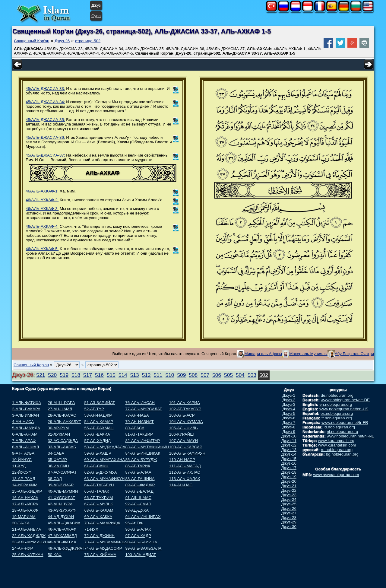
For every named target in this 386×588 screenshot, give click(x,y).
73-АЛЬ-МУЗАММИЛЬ (105, 542)
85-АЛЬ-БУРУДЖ (141, 460)
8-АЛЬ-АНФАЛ (25, 447)
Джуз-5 (289, 413)
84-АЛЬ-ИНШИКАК (143, 453)
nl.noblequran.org (343, 432)
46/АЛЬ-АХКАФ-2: (42, 200)
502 (264, 375)
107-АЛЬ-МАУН (184, 441)
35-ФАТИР (57, 460)
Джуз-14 (289, 454)
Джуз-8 (289, 427)
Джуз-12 (289, 445)
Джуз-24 (289, 499)
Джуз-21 (289, 486)
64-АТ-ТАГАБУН (99, 485)
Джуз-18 (289, 472)
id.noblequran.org (339, 427)
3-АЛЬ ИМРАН (25, 415)
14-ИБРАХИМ (25, 485)
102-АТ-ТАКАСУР (185, 409)
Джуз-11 (289, 441)
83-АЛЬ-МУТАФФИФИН (147, 447)
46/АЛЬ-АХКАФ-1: (42, 191)
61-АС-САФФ (96, 466)
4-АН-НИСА (23, 422)
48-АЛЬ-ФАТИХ (62, 542)
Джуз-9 (289, 432)
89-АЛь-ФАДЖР (140, 485)
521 (41, 375)
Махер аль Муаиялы (308, 354)
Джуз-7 (289, 423)
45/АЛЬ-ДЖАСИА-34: (45, 102)
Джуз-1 (289, 395)
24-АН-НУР (22, 548)
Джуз (96, 5)
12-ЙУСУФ (22, 472)
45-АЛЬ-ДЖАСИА (64, 523)
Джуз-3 (289, 404)
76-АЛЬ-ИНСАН (140, 403)
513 (135, 375)
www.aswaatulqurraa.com (336, 475)
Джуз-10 (289, 436)
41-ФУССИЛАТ (61, 498)
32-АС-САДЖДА (63, 441)
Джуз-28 (289, 518)
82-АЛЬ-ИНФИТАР (142, 441)
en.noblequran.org (336, 404)
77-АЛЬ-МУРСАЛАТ (144, 409)
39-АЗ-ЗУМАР (61, 485)
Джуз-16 (289, 463)
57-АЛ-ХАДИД (98, 441)
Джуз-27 (289, 513)
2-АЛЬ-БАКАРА (26, 409)
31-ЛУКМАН (59, 434)
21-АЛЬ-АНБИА (27, 529)
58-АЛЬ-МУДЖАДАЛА (105, 447)
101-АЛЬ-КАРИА (185, 403)
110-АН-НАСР (182, 460)
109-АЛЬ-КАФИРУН (187, 453)
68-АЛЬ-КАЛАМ (99, 510)
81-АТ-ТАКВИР (139, 434)
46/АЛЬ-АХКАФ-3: (42, 209)
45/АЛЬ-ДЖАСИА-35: (45, 120)
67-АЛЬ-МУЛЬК (99, 504)
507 (205, 375)
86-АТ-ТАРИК (138, 466)
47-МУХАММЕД (62, 536)
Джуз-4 (289, 409)
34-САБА (56, 453)
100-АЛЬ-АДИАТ (141, 555)
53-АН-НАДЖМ (99, 415)
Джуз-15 (289, 459)
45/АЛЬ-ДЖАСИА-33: (45, 89)
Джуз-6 (289, 418)
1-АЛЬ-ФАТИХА (27, 403)
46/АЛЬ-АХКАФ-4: (42, 226)
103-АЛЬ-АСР (182, 415)
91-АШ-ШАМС (138, 498)
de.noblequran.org (337, 395)
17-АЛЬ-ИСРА (25, 504)
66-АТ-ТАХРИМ (99, 498)
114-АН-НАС (181, 485)
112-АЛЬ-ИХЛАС (185, 472)
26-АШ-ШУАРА (61, 403)
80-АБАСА (135, 428)
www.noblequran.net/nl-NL (350, 436)
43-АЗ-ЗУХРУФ (62, 510)
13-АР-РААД (24, 479)
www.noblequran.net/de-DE (345, 400)
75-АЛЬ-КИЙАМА (100, 555)
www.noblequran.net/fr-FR (345, 423)
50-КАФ (55, 555)
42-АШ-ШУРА (60, 504)
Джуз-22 (289, 490)
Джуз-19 (289, 477)
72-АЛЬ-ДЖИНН (100, 536)
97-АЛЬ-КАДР (138, 536)
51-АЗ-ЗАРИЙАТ (100, 403)
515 (111, 375)
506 (217, 375)
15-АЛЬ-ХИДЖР (27, 491)
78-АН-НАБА (137, 415)
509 (181, 375)
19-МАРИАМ (24, 517)
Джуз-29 (289, 522)
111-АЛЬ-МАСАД (185, 466)
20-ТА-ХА (21, 523)
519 (64, 375)
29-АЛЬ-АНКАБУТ (64, 422)
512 (146, 375)
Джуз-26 (62, 41)
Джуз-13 (289, 450)
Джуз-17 (289, 468)
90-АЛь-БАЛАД (139, 491)
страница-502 (88, 41)
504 (240, 375)
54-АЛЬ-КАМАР (99, 422)
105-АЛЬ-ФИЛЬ (184, 428)
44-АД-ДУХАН (61, 517)
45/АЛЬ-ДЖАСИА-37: (45, 155)
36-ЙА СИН (58, 466)
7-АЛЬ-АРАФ (24, 441)
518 (76, 375)
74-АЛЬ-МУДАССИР (103, 548)
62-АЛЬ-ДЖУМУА (101, 472)
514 (123, 375)
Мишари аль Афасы (263, 354)
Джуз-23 (289, 495)
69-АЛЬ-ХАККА (98, 517)
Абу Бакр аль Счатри (354, 354)
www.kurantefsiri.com (337, 445)
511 (158, 375)
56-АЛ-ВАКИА (97, 434)
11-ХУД (19, 466)
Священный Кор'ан (32, 41)
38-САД (55, 479)
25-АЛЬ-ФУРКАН (28, 555)
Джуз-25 (289, 504)
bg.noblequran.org (342, 454)
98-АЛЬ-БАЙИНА (141, 542)
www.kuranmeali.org (336, 441)
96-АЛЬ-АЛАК (138, 529)
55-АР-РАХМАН (99, 428)
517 (88, 375)
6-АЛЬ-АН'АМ (25, 434)
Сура (96, 16)
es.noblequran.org (337, 413)
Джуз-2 (289, 400)
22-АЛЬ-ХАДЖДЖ (29, 536)
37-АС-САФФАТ (62, 472)
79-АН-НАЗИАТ (139, 422)
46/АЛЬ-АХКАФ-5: (42, 249)
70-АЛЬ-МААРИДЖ (102, 523)
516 (99, 375)
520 (52, 375)
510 (170, 375)
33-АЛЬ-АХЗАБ (62, 447)
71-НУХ (91, 529)
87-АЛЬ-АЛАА (138, 472)
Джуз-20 (289, 481)
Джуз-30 (289, 527)
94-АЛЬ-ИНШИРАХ (143, 517)
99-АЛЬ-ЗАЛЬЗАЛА (143, 548)
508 (193, 375)
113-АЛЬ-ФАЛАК (185, 479)
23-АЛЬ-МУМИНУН (30, 542)
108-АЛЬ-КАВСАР (186, 447)
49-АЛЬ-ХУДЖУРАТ (66, 548)
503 (252, 375)
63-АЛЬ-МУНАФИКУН (105, 479)
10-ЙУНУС (22, 460)
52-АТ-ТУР (94, 409)
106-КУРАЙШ (182, 434)
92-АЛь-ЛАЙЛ (138, 504)
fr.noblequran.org (337, 418)
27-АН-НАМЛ (60, 409)
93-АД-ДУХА (137, 510)
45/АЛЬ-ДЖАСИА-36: (45, 137)
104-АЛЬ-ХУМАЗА (186, 422)
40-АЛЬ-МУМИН (63, 491)
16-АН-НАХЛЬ (25, 498)
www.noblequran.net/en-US (344, 409)
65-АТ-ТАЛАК (97, 491)
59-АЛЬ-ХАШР (98, 453)
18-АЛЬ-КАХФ (25, 510)
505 (228, 375)
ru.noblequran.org (337, 450)
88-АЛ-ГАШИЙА (140, 479)
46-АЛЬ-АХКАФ (62, 529)
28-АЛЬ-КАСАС (62, 415)
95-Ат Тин (134, 523)
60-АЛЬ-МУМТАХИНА (105, 460)
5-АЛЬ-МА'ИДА (26, 428)
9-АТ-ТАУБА (23, 453)
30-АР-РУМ (58, 428)
